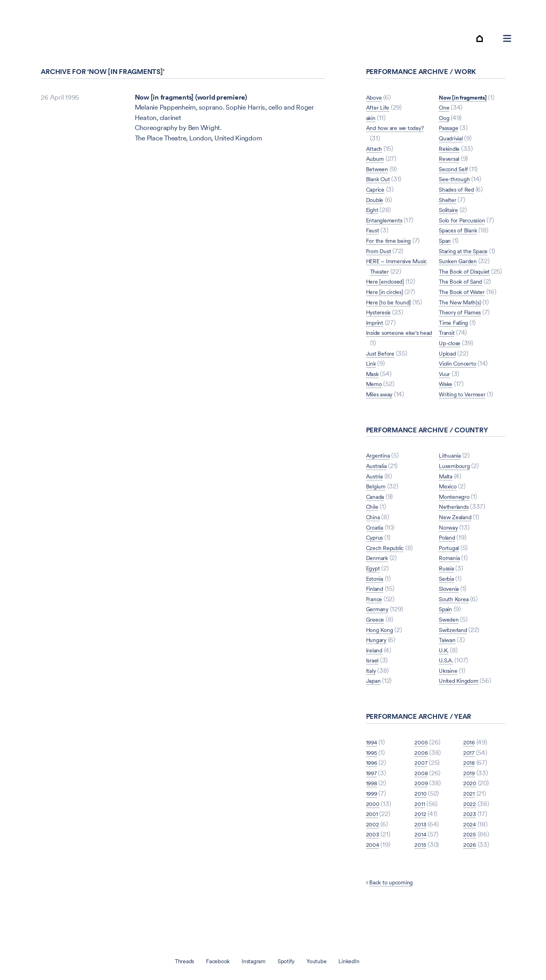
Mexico (450, 514)
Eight (374, 217)
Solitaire (451, 207)
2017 (470, 780)
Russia (448, 596)
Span (446, 238)
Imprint (376, 330)
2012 (421, 842)
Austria (376, 504)
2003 (374, 862)
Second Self (456, 166)
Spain (447, 637)
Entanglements (388, 227)
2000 (374, 831)
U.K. (445, 678)
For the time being (393, 248)
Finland (377, 616)
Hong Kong (383, 657)
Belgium (378, 514)
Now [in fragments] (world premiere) (191, 104)
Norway (451, 555)
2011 (420, 831)
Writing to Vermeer (466, 412)
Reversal (451, 156)
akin (372, 125)
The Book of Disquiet (469, 278)
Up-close (452, 360)
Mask (374, 381)
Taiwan (449, 667)
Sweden (451, 647)
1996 (373, 790)
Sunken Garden (461, 268)
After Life (380, 114)
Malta (447, 504)
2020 (471, 811)
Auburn (377, 166)
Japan (375, 708)
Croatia (377, 555)
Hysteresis (382, 319)
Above (376, 104)
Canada (378, 524)
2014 (421, 862)
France (376, 626)
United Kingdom (463, 708)
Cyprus (377, 565)
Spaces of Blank (462, 227)
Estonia (377, 606)
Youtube (324, 961)
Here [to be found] (393, 309)
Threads (172, 961)
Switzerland (456, 657)
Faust (374, 238)
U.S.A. (448, 688)
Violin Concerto (462, 381)
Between (379, 176)
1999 (373, 821)
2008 (422, 800)
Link (372, 370)
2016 (470, 770)
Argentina (380, 483)
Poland (449, 565)
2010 (421, 821)
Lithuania (452, 483)
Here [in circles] (389, 299)
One (445, 104)
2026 (471, 872)
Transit (448, 350)
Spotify (289, 961)
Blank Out (380, 186)
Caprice (378, 196)
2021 (470, 821)
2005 (422, 770)
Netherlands (457, 534)
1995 (373, 780)
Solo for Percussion (467, 217)
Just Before (383, 360)
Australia (379, 493)
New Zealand (458, 544)
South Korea (457, 626)
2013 (421, 852)
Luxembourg (457, 493)
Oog (445, 114)
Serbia (448, 606)
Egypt (375, 596)
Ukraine (450, 698)
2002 (373, 852)
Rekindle (451, 145)
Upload (450, 370)
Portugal (451, 575)
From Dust (381, 258)
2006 (422, 780)
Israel (374, 688)
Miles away (383, 401)
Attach (376, 156)
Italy (372, 698)
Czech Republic (389, 575)
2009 (422, 811)
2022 (470, 831)
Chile (374, 534)
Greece (377, 647)
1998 (373, 811)
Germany (379, 637)
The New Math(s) (463, 319)
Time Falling (456, 340)
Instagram (252, 961)
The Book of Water (466, 309)
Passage (451, 125)
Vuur (445, 391)
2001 (373, 842)
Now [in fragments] (396, 412)
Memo (376, 391)
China (375, 544)
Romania (452, 586)
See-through (457, 176)
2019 (470, 800)
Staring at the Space (468, 248)
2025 (470, 862)
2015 (421, 872)
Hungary (379, 667)
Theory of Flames (464, 330)
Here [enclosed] (389, 289)
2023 (471, 842)
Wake (447, 401)
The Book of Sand (464, 299)
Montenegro (457, 524)
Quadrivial (454, 135)
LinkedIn (361, 961)
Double (377, 207)
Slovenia (451, 616)
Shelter (449, 196)
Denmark (379, 586)
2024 (471, 852)
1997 (373, 800)
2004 (374, 872)
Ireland (376, 678)
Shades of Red (460, 186)
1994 (373, 770)
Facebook (211, 961)
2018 (470, 790)
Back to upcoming (396, 910)
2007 (422, 790)
